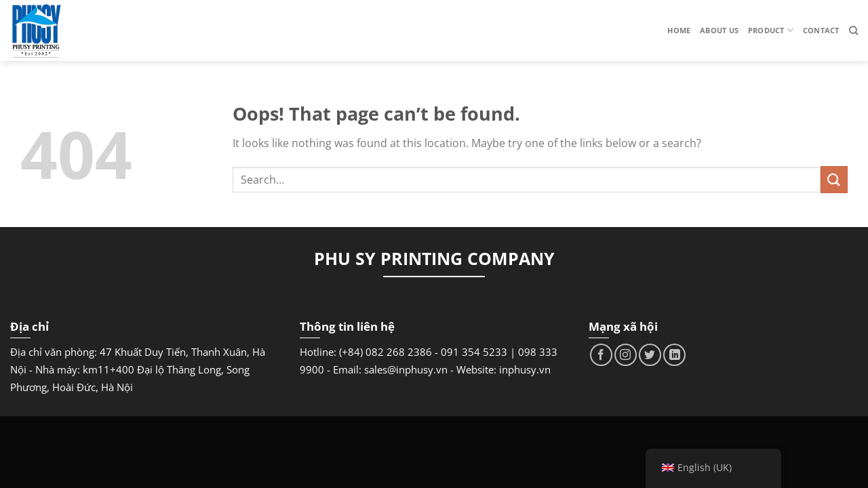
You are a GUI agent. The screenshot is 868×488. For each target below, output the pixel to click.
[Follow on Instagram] (626, 355)
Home (679, 30)
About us (719, 30)
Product (771, 30)
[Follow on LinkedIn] (674, 355)
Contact (821, 30)
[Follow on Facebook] (601, 355)
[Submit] (834, 179)
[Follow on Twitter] (650, 355)
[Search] (853, 30)
